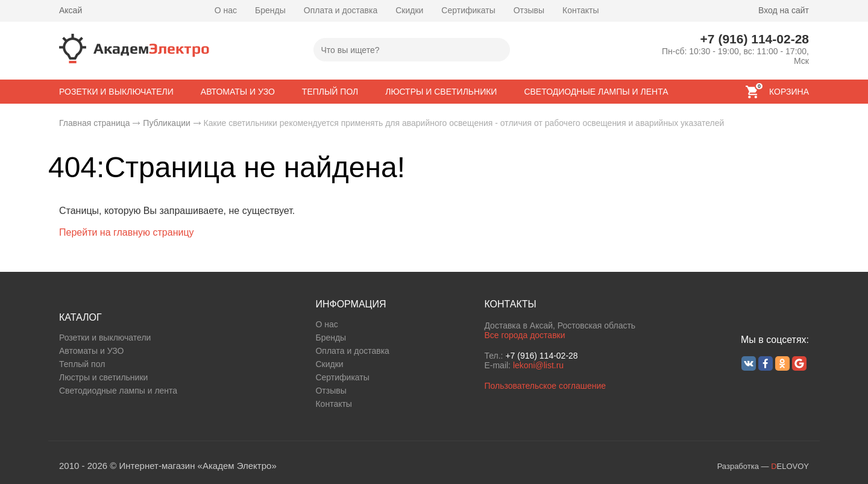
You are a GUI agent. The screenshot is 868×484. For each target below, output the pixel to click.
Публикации (166, 123)
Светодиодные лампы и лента (118, 391)
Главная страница (95, 123)
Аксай (71, 10)
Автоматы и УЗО (91, 351)
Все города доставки (524, 335)
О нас (226, 10)
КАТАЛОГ (80, 317)
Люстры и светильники (103, 377)
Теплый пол (82, 364)
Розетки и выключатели (105, 338)
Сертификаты (468, 10)
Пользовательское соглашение (545, 386)
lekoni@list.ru (538, 365)
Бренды (270, 10)
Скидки (409, 10)
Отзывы (529, 10)
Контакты (580, 10)
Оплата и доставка (341, 10)
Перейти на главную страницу (127, 232)
